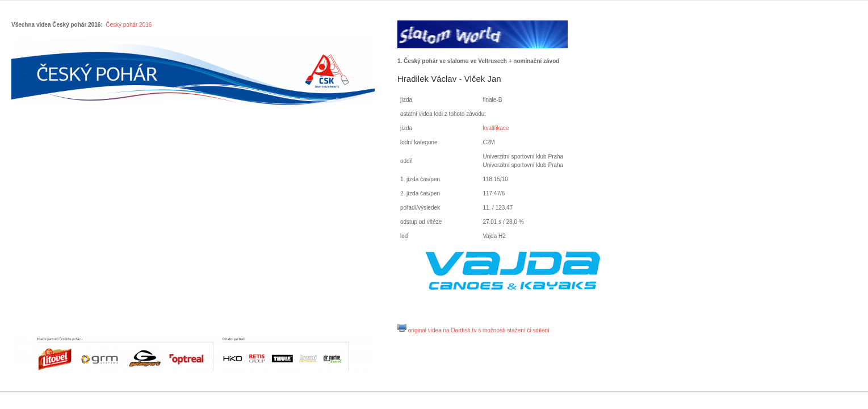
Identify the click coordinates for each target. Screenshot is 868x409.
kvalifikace (496, 128)
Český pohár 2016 (129, 25)
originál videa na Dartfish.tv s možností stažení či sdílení (479, 330)
